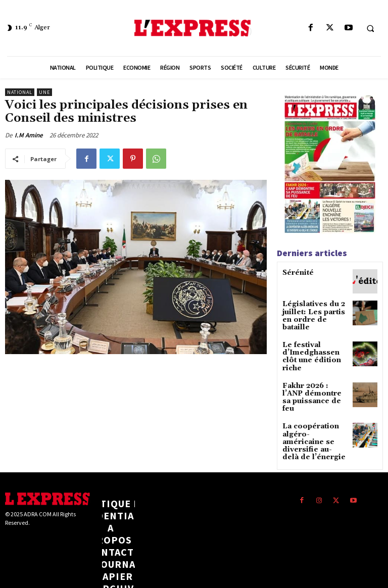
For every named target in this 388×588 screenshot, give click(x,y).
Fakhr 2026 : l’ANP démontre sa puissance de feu (313, 376)
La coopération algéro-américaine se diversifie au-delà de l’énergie (314, 412)
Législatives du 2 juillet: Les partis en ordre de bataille (314, 311)
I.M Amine (29, 135)
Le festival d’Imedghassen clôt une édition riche (314, 344)
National (20, 92)
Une (44, 92)
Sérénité (296, 273)
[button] (370, 28)
